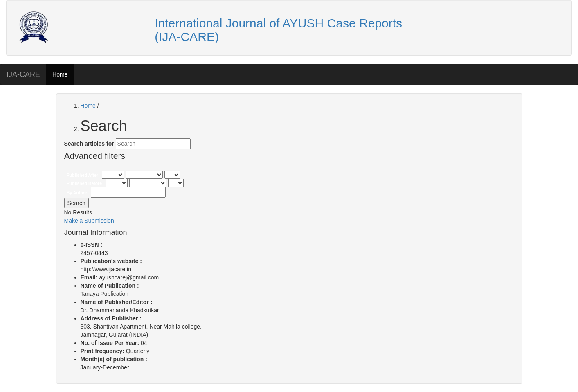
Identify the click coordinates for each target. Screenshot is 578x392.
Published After (83, 175)
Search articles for (89, 144)
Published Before (85, 183)
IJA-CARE (23, 74)
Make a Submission (89, 221)
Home (60, 74)
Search (76, 203)
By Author (78, 193)
